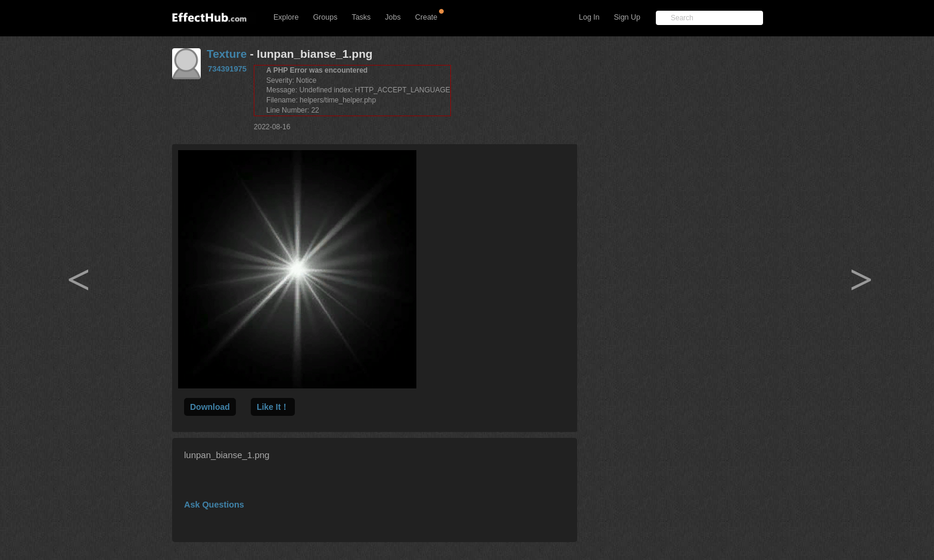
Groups (325, 17)
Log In (589, 17)
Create (426, 17)
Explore (286, 17)
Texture (227, 54)
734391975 (227, 69)
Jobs (393, 17)
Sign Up (627, 17)
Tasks (361, 17)
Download (210, 407)
